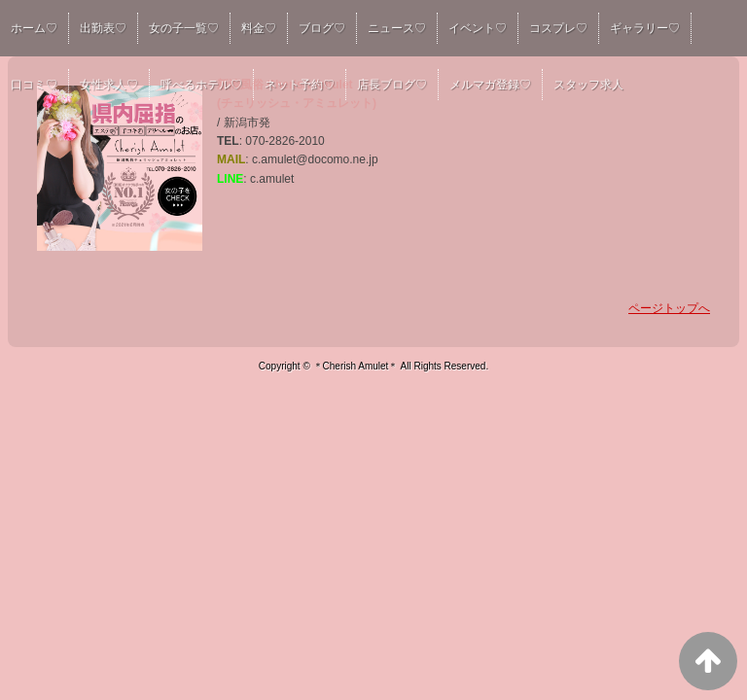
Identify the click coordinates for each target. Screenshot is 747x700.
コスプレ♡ (558, 28)
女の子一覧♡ (184, 28)
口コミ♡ (34, 85)
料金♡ (259, 28)
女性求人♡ (109, 85)
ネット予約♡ (300, 85)
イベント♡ (478, 28)
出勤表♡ (103, 28)
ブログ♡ (322, 28)
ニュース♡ (397, 28)
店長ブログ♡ (392, 85)
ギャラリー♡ (645, 28)
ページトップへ (669, 308)
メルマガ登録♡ (490, 85)
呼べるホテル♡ (201, 85)
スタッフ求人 (588, 85)
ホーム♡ (34, 28)
